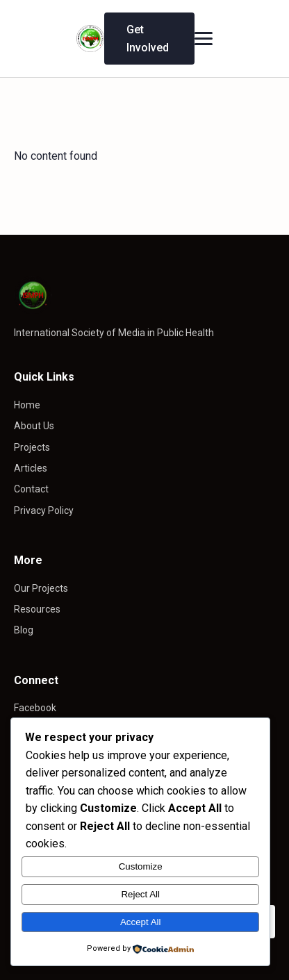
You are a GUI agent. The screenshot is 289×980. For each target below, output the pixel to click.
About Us (34, 426)
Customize (141, 866)
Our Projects (41, 588)
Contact (31, 489)
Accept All (141, 922)
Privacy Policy (44, 510)
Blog (24, 630)
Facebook (35, 708)
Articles (31, 468)
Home (27, 405)
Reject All (140, 894)
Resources (37, 609)
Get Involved (148, 39)
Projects (32, 447)
